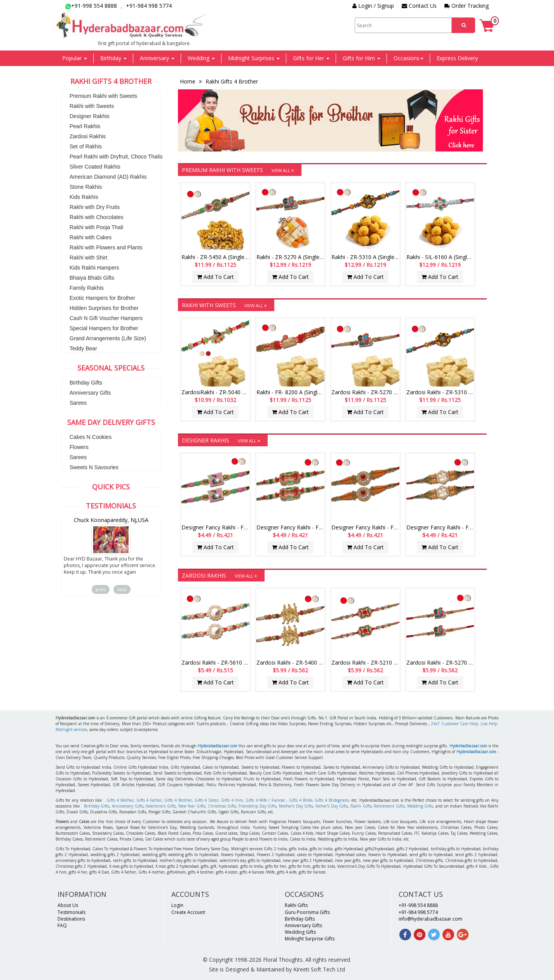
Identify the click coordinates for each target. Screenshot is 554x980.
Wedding (201, 58)
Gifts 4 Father (149, 800)
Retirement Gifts (389, 806)
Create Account (188, 912)
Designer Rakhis (90, 116)
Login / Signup (373, 6)
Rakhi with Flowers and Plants (106, 247)
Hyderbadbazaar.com (468, 746)
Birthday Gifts (86, 383)
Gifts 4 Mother (120, 800)
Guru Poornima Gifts (307, 912)
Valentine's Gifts (161, 806)
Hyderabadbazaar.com (218, 746)
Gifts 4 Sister (207, 800)
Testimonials (71, 912)
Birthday (113, 58)
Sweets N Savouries (94, 467)
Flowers (79, 447)
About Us (68, 905)
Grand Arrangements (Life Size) (108, 338)
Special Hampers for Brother (104, 328)
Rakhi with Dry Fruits (95, 207)
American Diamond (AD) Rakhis (108, 177)
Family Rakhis (87, 288)
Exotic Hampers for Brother (102, 298)
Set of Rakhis (86, 146)
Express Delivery (457, 58)
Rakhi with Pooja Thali (96, 227)
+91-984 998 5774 (149, 6)
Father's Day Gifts (332, 806)
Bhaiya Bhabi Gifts (92, 278)
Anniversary (157, 58)
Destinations (71, 919)
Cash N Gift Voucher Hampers (106, 318)
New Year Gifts (192, 806)
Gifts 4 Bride (301, 800)
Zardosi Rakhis (88, 136)
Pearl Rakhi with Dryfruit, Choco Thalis (116, 157)
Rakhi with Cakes (91, 237)
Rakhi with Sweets (92, 106)
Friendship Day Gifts (257, 806)
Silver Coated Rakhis (95, 167)
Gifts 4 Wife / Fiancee (265, 800)
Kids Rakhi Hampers (94, 268)
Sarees (78, 403)
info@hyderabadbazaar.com (430, 919)
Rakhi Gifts (361, 806)
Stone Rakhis (86, 187)
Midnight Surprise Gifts (310, 939)
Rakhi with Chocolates (97, 217)
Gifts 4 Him (232, 800)
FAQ (62, 925)
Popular (75, 58)
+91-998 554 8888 (91, 6)
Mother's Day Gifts (296, 806)
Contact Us (419, 6)
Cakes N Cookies (91, 437)
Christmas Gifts (222, 806)
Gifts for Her (311, 58)
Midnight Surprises (254, 58)
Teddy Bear (83, 348)
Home (188, 81)
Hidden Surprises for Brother (104, 308)
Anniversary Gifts (90, 393)
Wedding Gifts (420, 806)
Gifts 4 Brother (178, 800)
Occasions (409, 58)
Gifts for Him (361, 58)
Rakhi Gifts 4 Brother (231, 81)
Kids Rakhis (84, 197)
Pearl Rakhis (85, 126)
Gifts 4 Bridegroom (332, 800)
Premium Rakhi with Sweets (103, 96)
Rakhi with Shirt (88, 258)
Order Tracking (467, 6)
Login (177, 905)
